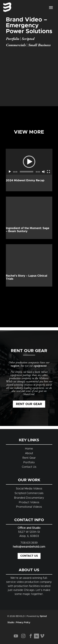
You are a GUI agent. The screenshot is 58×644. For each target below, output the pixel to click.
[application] (29, 162)
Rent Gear (29, 458)
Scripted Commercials (29, 493)
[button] (29, 162)
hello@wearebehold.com (29, 547)
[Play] (10, 172)
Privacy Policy (23, 623)
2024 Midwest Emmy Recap (25, 181)
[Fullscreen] (48, 172)
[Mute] (43, 172)
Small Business (39, 45)
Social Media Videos (29, 489)
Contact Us (29, 467)
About (29, 453)
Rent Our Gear (29, 404)
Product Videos (29, 502)
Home (29, 449)
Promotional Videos (29, 507)
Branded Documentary (29, 498)
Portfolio (13, 39)
